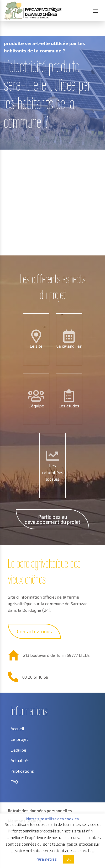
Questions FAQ (39, 30)
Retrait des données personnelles (40, 811)
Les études (69, 406)
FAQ (14, 781)
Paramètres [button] (46, 859)
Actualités (20, 760)
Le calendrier (69, 346)
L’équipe (36, 406)
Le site (36, 346)
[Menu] (95, 11)
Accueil (11, 30)
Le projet (19, 739)
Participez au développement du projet (52, 519)
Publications (22, 771)
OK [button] (69, 859)
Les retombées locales (53, 472)
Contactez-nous (34, 631)
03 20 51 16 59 (35, 677)
